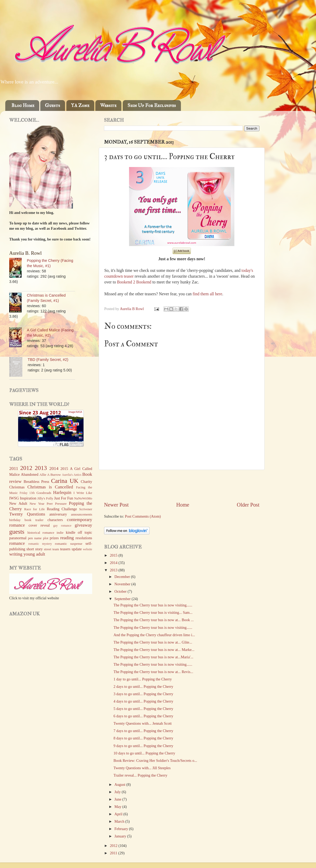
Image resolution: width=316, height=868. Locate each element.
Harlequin (62, 492)
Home (183, 505)
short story (34, 549)
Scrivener (86, 509)
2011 (114, 853)
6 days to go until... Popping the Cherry (143, 716)
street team (51, 549)
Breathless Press (36, 482)
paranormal (18, 538)
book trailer (34, 520)
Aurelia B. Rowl (25, 253)
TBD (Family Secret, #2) (48, 360)
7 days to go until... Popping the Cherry (143, 731)
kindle (71, 532)
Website (108, 106)
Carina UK (65, 481)
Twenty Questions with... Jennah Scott (143, 723)
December (123, 577)
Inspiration (28, 498)
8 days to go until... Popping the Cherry (143, 738)
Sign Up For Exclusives (152, 106)
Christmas (17, 487)
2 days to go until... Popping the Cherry (143, 686)
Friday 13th (27, 493)
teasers (65, 549)
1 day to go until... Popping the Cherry (143, 679)
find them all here (208, 294)
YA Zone (80, 106)
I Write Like (83, 493)
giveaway (83, 525)
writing (16, 554)
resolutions (84, 538)
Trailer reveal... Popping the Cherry (140, 775)
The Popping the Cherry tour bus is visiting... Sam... (153, 612)
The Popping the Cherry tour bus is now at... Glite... (153, 642)
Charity (87, 482)
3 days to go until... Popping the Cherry (143, 694)
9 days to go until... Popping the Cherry (143, 746)
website (88, 549)
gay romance (62, 526)
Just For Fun (63, 498)
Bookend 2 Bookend (134, 282)
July (118, 792)
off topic (85, 532)
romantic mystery (40, 544)
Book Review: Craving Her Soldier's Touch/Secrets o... (155, 761)
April (119, 814)
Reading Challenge (62, 509)
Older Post (248, 505)
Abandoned (29, 474)
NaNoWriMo (83, 498)
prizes (54, 538)
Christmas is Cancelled (50, 487)
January (121, 836)
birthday (15, 520)
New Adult (18, 503)
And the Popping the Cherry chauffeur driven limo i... (154, 635)
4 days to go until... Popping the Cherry (143, 701)
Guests (53, 106)
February (122, 829)
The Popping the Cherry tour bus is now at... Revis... (153, 672)
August (120, 784)
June (118, 799)
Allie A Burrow (50, 475)
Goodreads (44, 493)
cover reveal (39, 525)
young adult (34, 554)
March (120, 821)
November (123, 584)
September (123, 599)
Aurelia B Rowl (132, 309)
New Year (37, 504)
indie (60, 533)
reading (67, 538)
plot (46, 538)
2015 (114, 555)
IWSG (14, 498)
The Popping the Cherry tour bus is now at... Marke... (154, 650)
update (77, 549)
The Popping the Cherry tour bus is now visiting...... (153, 605)
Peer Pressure (57, 504)
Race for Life (34, 509)
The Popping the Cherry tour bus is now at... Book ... (154, 620)
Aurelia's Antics (72, 475)
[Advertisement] (182, 486)
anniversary (58, 514)
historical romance (41, 533)
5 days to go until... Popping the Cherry (143, 709)
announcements (82, 514)
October (121, 591)
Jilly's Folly (45, 498)
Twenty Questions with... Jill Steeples (142, 768)
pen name (35, 538)
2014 (114, 563)
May (118, 807)
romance (17, 543)
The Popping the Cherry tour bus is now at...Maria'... (153, 657)
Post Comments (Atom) (143, 516)
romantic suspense (69, 544)
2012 (114, 846)
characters (55, 520)
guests (17, 532)
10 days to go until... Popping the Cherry (144, 753)
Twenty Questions (27, 514)
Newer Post (116, 505)
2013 (114, 570)
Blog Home (23, 106)
